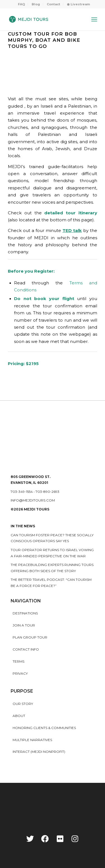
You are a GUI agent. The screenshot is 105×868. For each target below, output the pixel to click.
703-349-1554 (22, 492)
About (19, 716)
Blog (36, 4)
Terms (18, 661)
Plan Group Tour (30, 637)
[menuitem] (22, 4)
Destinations (25, 613)
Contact (53, 4)
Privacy (20, 673)
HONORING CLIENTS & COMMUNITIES (44, 728)
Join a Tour (24, 625)
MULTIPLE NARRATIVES (32, 740)
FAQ (21, 4)
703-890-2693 (47, 492)
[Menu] (94, 19)
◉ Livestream (78, 4)
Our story (23, 704)
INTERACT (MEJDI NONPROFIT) (39, 752)
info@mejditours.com (33, 500)
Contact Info (26, 649)
